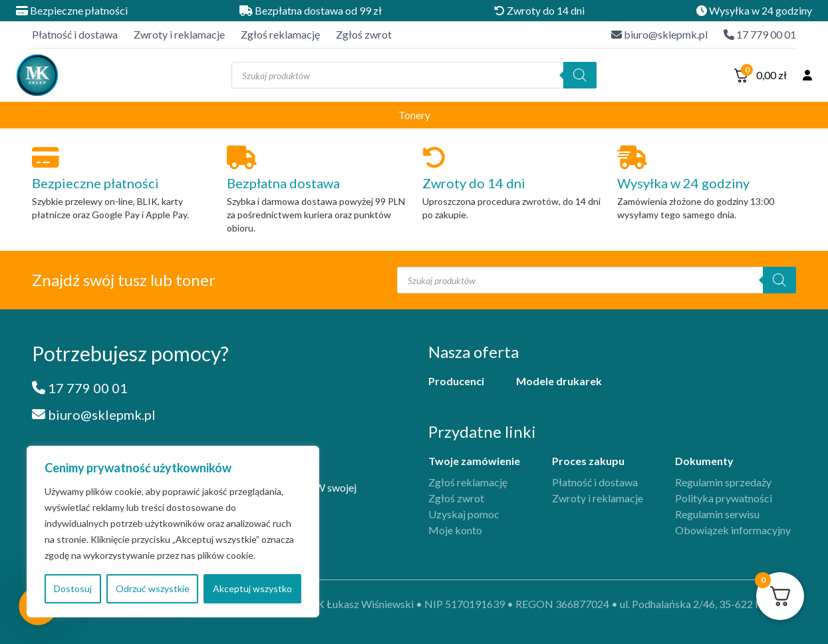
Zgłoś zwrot (364, 34)
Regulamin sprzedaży (723, 482)
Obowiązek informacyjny (733, 530)
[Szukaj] (580, 75)
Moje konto (455, 530)
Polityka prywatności (724, 498)
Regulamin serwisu (717, 514)
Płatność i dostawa (75, 34)
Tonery (414, 115)
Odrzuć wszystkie (153, 588)
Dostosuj (73, 588)
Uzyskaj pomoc (464, 514)
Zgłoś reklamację (280, 34)
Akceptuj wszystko (252, 588)
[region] (173, 532)
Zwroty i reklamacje (179, 34)
